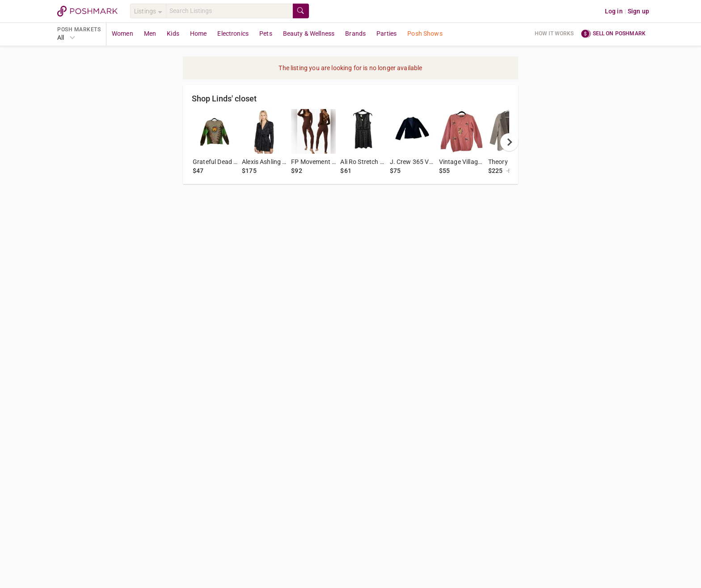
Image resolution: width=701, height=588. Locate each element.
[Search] (229, 11)
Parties (386, 34)
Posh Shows (425, 34)
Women (122, 34)
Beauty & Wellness (309, 34)
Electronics (233, 34)
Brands (355, 34)
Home (198, 34)
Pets (266, 34)
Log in (614, 11)
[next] (509, 142)
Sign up (638, 11)
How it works (554, 34)
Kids (173, 34)
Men (150, 34)
